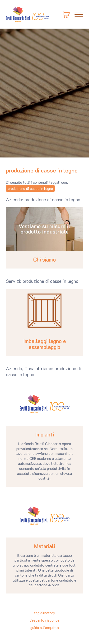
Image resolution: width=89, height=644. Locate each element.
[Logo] (27, 14)
